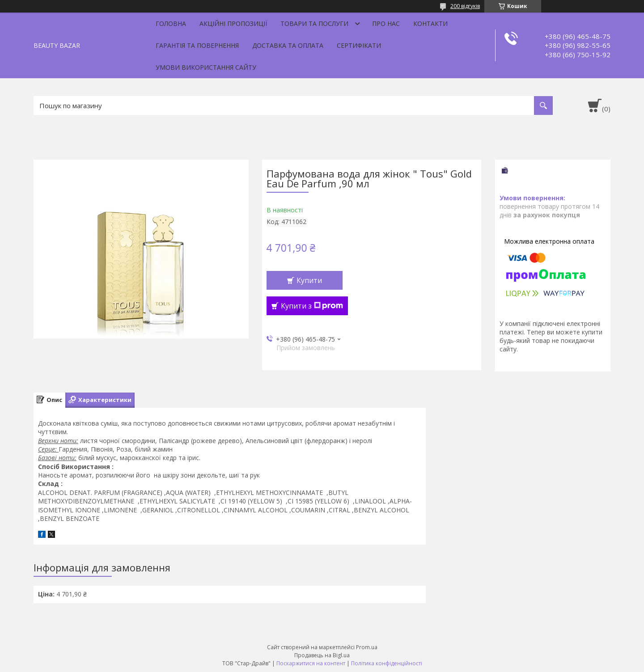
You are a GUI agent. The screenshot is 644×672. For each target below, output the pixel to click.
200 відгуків (465, 6)
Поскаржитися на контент (311, 663)
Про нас (386, 23)
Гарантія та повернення (197, 45)
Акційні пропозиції (233, 23)
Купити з (312, 306)
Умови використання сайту (206, 67)
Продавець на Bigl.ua (322, 655)
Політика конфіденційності (387, 663)
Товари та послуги (314, 23)
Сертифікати (359, 45)
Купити (309, 280)
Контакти (430, 23)
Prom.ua (367, 647)
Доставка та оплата (288, 45)
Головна (171, 23)
